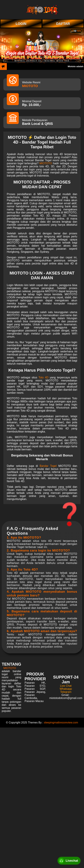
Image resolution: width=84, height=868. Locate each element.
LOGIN (21, 24)
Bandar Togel (48, 466)
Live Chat (66, 686)
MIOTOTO (30, 86)
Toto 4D (43, 377)
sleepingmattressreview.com (61, 723)
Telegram (66, 692)
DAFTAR (63, 24)
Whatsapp (66, 689)
